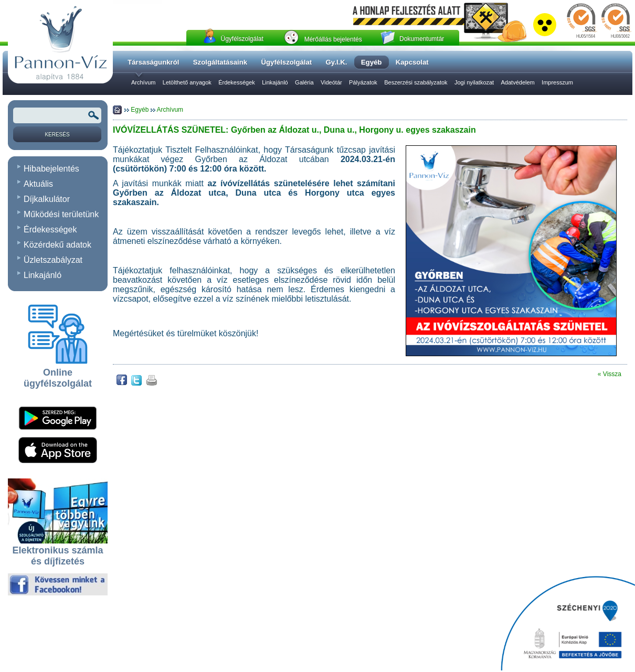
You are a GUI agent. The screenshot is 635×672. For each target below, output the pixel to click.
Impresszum (557, 82)
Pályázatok (363, 82)
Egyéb (140, 110)
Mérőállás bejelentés (333, 39)
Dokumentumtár (422, 39)
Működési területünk (61, 214)
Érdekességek (237, 82)
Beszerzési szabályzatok (416, 82)
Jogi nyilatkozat (474, 82)
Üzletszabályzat (53, 260)
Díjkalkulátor (47, 199)
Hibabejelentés (51, 169)
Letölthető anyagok (187, 82)
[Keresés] (57, 134)
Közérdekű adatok (57, 245)
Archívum (143, 82)
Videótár (331, 82)
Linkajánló (275, 82)
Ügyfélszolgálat (242, 39)
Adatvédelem (518, 82)
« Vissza (610, 374)
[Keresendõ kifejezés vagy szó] (57, 115)
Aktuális (38, 184)
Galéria (304, 82)
